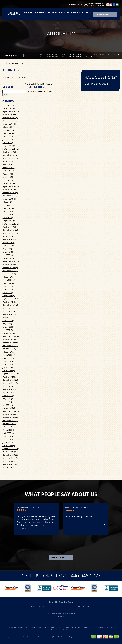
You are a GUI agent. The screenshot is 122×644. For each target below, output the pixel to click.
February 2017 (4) (10, 127)
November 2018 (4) (10, 193)
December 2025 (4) (10, 458)
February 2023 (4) (10, 352)
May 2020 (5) (8, 249)
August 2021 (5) (9, 296)
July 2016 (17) (8, 105)
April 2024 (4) (8, 396)
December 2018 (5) (10, 196)
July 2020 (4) (8, 255)
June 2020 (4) (8, 252)
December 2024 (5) (10, 421)
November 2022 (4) (10, 343)
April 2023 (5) (8, 358)
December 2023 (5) (10, 383)
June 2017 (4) (8, 139)
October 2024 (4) (9, 414)
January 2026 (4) (9, 461)
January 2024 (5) (9, 386)
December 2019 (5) (10, 233)
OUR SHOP (30, 12)
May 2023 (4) (8, 361)
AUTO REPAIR (55, 12)
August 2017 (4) (9, 146)
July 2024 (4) (8, 405)
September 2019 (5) (10, 224)
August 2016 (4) (9, 108)
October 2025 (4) (9, 452)
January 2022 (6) (9, 311)
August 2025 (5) (9, 446)
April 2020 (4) (8, 246)
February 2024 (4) (10, 389)
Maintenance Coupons (84, 606)
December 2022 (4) (10, 346)
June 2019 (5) (8, 214)
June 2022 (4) (8, 327)
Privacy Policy (67, 637)
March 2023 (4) (9, 355)
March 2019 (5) (9, 205)
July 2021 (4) (8, 293)
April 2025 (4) (8, 433)
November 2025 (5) (10, 455)
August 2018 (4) (9, 183)
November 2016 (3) (10, 118)
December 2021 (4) (10, 308)
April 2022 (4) (8, 321)
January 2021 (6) (9, 274)
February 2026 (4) (10, 464)
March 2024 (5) (9, 392)
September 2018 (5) (10, 186)
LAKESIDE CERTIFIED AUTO (13, 63)
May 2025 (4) (8, 436)
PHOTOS (42, 12)
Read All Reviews (61, 558)
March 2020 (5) (9, 243)
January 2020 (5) (9, 236)
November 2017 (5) (10, 155)
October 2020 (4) (9, 264)
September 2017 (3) (10, 149)
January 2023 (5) (9, 349)
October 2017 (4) (9, 152)
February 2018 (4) (10, 164)
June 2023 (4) (8, 364)
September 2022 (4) (10, 336)
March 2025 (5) (9, 430)
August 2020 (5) (9, 258)
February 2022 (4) (10, 314)
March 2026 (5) (9, 467)
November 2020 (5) (10, 268)
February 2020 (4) (10, 239)
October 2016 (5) (9, 114)
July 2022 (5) (8, 330)
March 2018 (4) (9, 168)
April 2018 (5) (8, 171)
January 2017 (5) (9, 124)
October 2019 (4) (9, 227)
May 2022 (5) (8, 324)
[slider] (21, 510)
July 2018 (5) (8, 180)
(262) (30, 91)
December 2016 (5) (10, 121)
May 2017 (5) (8, 136)
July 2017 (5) (8, 143)
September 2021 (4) (10, 299)
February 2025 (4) (10, 427)
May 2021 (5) (8, 286)
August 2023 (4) (9, 371)
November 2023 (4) (10, 380)
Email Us (61, 616)
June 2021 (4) (8, 289)
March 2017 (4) (9, 130)
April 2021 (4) (8, 283)
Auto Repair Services (38, 606)
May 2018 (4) (8, 174)
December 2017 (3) (10, 158)
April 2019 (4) (8, 208)
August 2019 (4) (9, 221)
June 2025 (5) (8, 439)
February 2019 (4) (10, 202)
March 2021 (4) (9, 280)
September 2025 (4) (10, 449)
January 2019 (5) (9, 199)
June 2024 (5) (8, 402)
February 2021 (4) (10, 277)
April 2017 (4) (8, 133)
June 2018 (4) (8, 177)
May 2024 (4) (8, 399)
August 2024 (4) (9, 408)
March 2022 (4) (9, 318)
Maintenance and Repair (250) (45, 91)
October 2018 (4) (9, 189)
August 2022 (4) (9, 333)
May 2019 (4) (8, 211)
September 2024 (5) (10, 411)
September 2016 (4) (10, 111)
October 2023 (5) (9, 377)
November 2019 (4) (10, 230)
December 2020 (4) (10, 271)
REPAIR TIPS (71, 12)
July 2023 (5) (8, 368)
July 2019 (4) (8, 218)
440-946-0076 (75, 4)
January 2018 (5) (9, 161)
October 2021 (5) (9, 302)
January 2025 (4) (9, 424)
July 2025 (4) (8, 442)
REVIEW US (85, 12)
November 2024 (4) (10, 417)
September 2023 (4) (10, 374)
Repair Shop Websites (26, 637)
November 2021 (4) (10, 305)
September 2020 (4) (10, 261)
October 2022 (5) (9, 339)
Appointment (105, 14)
